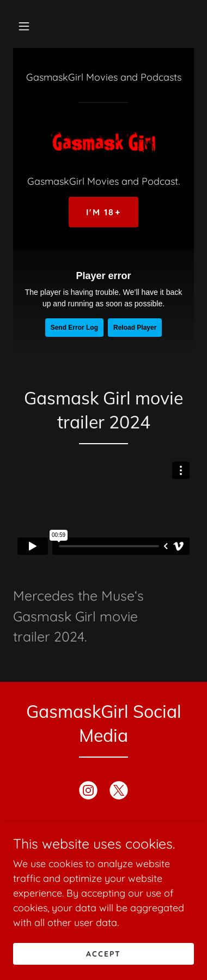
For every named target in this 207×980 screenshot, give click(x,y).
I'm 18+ (103, 212)
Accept (103, 954)
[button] (24, 26)
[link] (103, 142)
